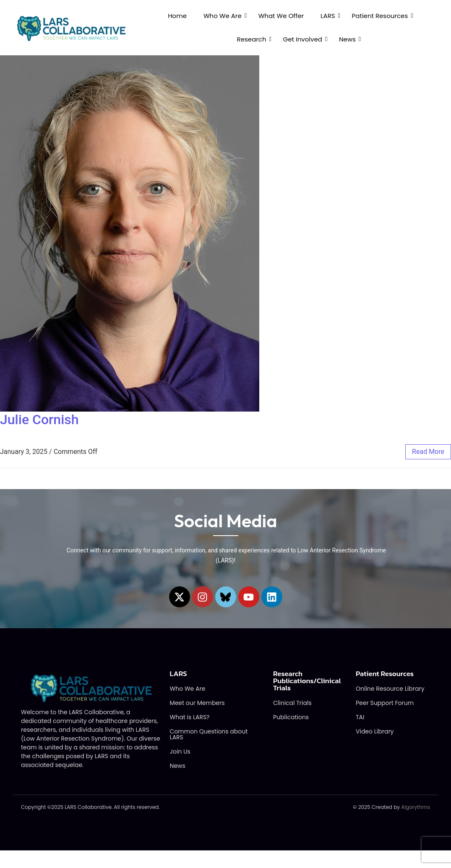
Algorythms (416, 808)
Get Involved (303, 39)
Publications (291, 718)
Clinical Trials (292, 704)
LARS (328, 16)
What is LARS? (190, 718)
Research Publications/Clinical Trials (307, 681)
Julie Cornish (39, 420)
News (347, 39)
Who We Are (223, 16)
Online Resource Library (390, 689)
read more (428, 452)
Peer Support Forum (385, 704)
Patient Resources (380, 16)
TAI (360, 718)
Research (252, 39)
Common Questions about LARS (209, 735)
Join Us (180, 752)
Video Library (375, 732)
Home (177, 16)
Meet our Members (197, 704)
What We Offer (281, 16)
